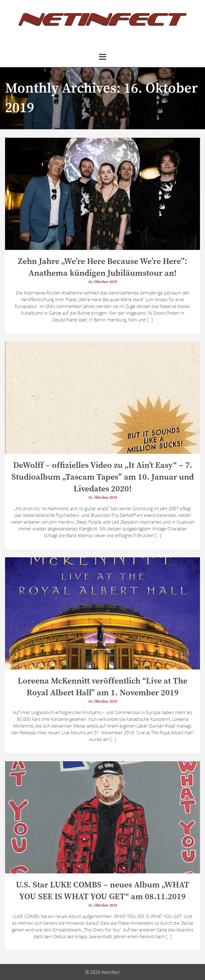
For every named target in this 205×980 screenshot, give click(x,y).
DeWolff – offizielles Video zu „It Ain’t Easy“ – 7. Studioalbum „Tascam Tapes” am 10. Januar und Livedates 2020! (103, 477)
